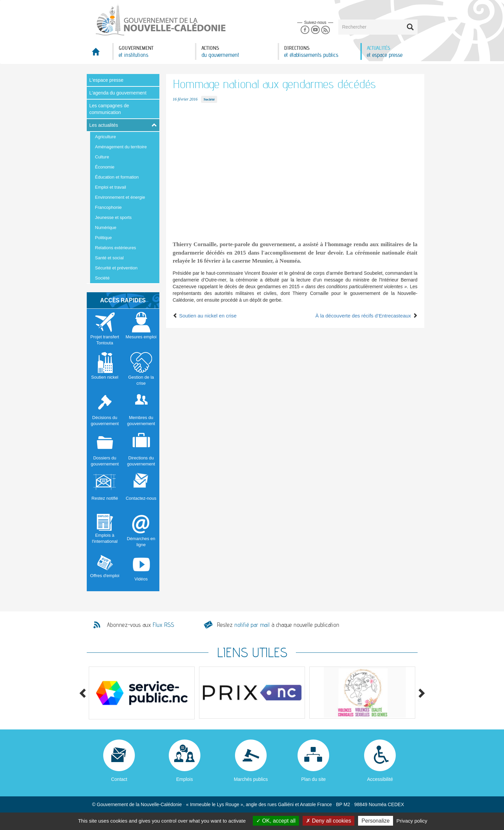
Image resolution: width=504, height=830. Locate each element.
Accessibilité (380, 779)
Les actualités (104, 125)
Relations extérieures (116, 248)
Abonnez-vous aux (141, 625)
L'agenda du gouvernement (118, 93)
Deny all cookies (328, 821)
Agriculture (106, 137)
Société (102, 278)
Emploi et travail (111, 187)
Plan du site (314, 779)
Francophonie (109, 207)
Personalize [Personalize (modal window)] (376, 821)
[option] (142, 693)
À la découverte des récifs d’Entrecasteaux (366, 316)
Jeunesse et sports (113, 217)
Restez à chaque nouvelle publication (278, 625)
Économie (105, 167)
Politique (104, 238)
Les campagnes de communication (109, 109)
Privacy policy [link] (412, 821)
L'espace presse (107, 80)
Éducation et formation (117, 177)
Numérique (106, 228)
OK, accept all (276, 821)
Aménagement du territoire (121, 147)
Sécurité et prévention (116, 268)
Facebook (305, 30)
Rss (326, 30)
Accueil (100, 54)
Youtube (315, 30)
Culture (102, 157)
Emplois (185, 779)
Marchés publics (251, 779)
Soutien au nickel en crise (205, 316)
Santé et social (109, 258)
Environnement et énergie (120, 197)
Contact (119, 779)
